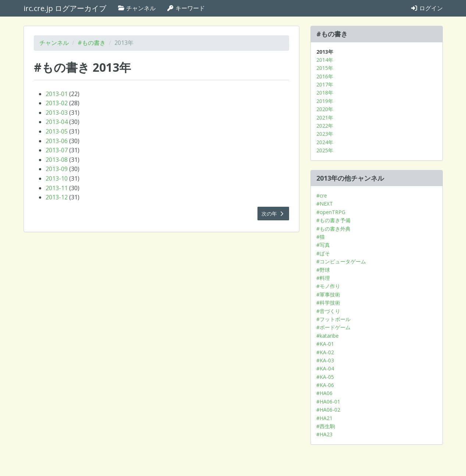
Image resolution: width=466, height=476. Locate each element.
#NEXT (325, 204)
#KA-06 (325, 385)
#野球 (323, 270)
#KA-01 (325, 344)
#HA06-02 (328, 410)
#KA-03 (325, 360)
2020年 (325, 109)
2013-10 (57, 178)
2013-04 (57, 122)
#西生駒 (326, 426)
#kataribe (328, 336)
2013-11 (57, 188)
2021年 (325, 118)
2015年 (325, 68)
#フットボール (333, 319)
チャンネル (136, 8)
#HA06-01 (328, 402)
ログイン (427, 8)
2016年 (325, 76)
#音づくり (328, 311)
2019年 (325, 101)
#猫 (321, 237)
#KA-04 (325, 368)
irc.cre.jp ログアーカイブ (65, 8)
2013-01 (57, 94)
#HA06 (324, 393)
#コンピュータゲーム (341, 261)
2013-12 (57, 197)
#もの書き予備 (333, 220)
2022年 (325, 126)
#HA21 (324, 418)
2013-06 (57, 141)
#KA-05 (325, 377)
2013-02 (57, 103)
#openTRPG (331, 212)
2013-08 (57, 160)
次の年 (273, 214)
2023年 (325, 134)
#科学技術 (328, 303)
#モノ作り (328, 286)
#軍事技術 (328, 294)
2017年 (325, 84)
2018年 (325, 93)
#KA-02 (325, 352)
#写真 (323, 245)
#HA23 (324, 434)
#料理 (323, 278)
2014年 (325, 60)
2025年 (325, 150)
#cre (322, 196)
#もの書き (92, 43)
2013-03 (57, 113)
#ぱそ (323, 253)
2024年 (325, 142)
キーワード (186, 8)
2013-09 (57, 169)
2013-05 (57, 131)
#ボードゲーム (333, 327)
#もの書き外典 (333, 229)
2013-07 (57, 150)
